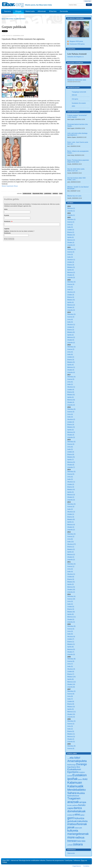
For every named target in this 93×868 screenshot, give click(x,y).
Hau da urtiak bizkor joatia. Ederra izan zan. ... (76, 170)
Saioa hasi (88, 1)
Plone (83, 860)
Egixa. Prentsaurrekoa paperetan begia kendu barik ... (78, 161)
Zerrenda (64, 11)
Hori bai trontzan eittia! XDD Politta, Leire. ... (77, 179)
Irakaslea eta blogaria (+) (76, 57)
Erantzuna (8, 221)
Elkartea (53, 11)
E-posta (7, 215)
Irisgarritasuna (77, 866)
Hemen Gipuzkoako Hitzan (10, 186)
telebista (55, 193)
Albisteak (42, 11)
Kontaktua (86, 866)
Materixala (30, 11)
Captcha (7, 229)
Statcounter (71, 853)
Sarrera (7, 11)
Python (5, 862)
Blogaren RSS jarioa (76, 41)
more (61, 193)
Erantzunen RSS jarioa (77, 44)
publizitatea (48, 193)
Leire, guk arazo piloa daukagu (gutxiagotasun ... (77, 134)
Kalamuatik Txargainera (14, 19)
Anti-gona (75, 99)
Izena (6, 209)
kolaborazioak (27, 193)
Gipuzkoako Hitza (38, 193)
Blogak (18, 11)
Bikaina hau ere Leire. (75, 196)
